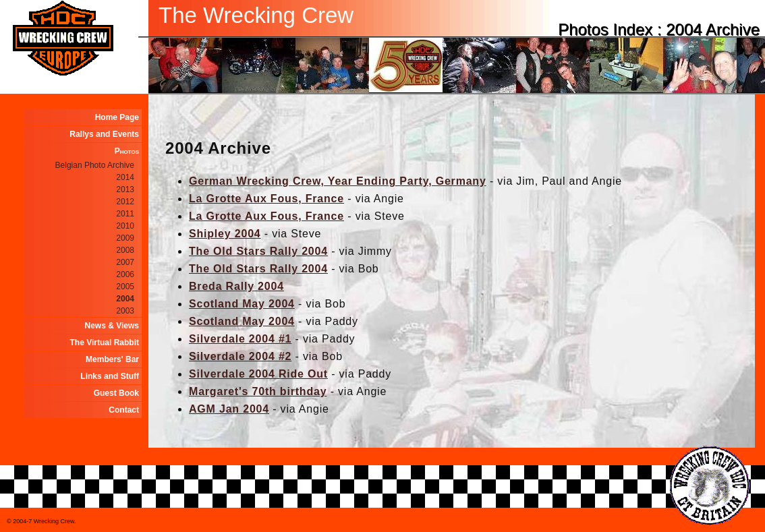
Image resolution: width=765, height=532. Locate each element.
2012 (125, 202)
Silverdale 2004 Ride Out (258, 374)
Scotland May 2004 (242, 304)
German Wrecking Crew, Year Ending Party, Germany (338, 181)
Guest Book (116, 393)
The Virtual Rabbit (105, 343)
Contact (124, 410)
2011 (125, 214)
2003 (125, 311)
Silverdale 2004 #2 (240, 356)
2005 (125, 287)
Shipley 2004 (225, 234)
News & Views (112, 326)
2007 (125, 262)
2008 (125, 250)
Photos (127, 151)
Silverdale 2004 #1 (240, 339)
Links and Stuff (110, 376)
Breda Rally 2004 (236, 286)
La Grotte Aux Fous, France (266, 199)
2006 (125, 274)
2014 (125, 177)
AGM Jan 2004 (229, 409)
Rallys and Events (104, 134)
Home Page (117, 117)
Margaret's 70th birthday (258, 391)
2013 (125, 189)
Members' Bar (112, 359)
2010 (125, 226)
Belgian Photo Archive (95, 165)
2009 (125, 238)
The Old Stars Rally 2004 (258, 251)
